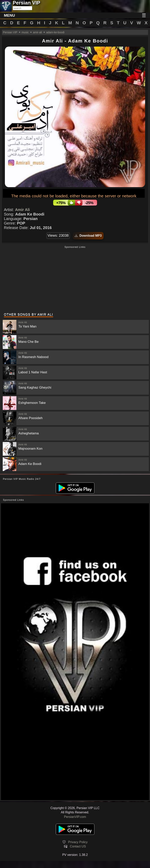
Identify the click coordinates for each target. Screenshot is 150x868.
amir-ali (37, 32)
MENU (9, 15)
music (25, 32)
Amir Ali (22, 210)
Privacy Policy (78, 842)
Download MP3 (88, 236)
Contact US (78, 846)
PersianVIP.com (75, 817)
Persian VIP (10, 32)
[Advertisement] (75, 280)
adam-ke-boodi (55, 32)
